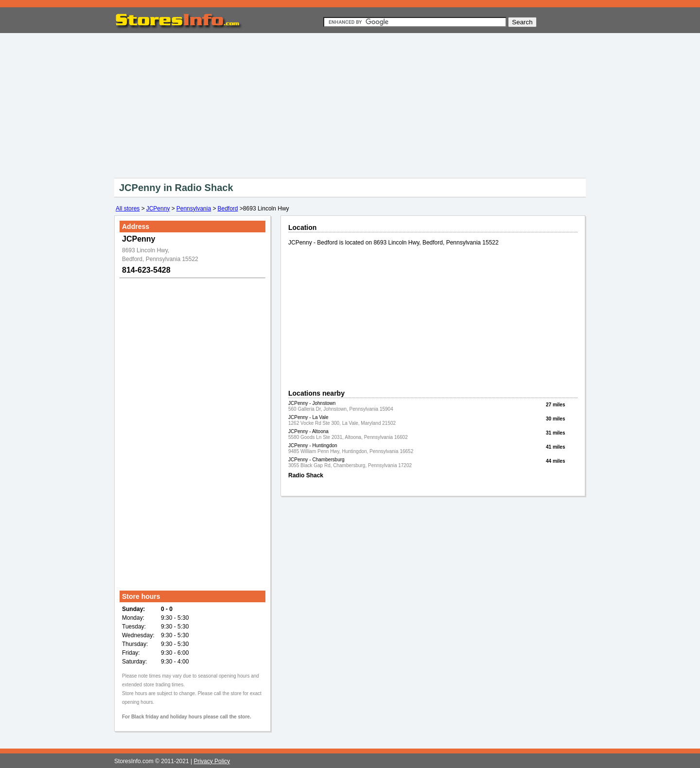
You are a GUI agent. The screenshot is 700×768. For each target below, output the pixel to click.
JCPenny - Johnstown (312, 403)
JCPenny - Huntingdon (313, 445)
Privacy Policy (212, 761)
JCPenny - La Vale (308, 417)
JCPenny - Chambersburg (316, 460)
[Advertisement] (350, 104)
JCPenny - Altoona (308, 431)
